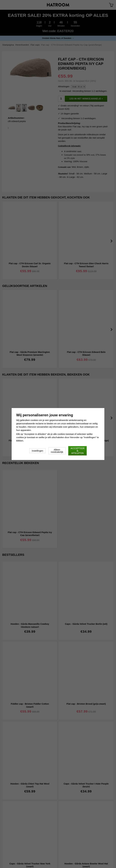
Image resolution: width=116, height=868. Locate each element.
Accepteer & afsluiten (77, 451)
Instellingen (37, 451)
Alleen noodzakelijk (57, 451)
